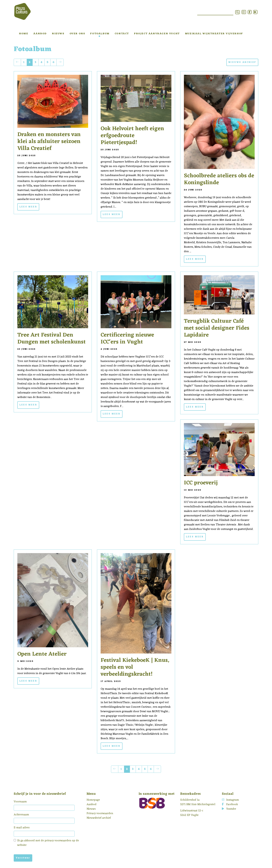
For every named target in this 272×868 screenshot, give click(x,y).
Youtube (229, 809)
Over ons (77, 34)
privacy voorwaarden (58, 841)
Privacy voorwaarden (100, 813)
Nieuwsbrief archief (99, 818)
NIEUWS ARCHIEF (242, 62)
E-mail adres (22, 828)
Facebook (230, 804)
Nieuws (58, 34)
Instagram (230, 800)
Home (24, 34)
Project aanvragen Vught (157, 34)
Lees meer (28, 207)
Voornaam (20, 802)
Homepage (93, 800)
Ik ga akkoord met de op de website (46, 843)
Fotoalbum (100, 34)
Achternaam (21, 815)
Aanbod (40, 34)
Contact (122, 34)
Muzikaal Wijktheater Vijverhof (214, 34)
